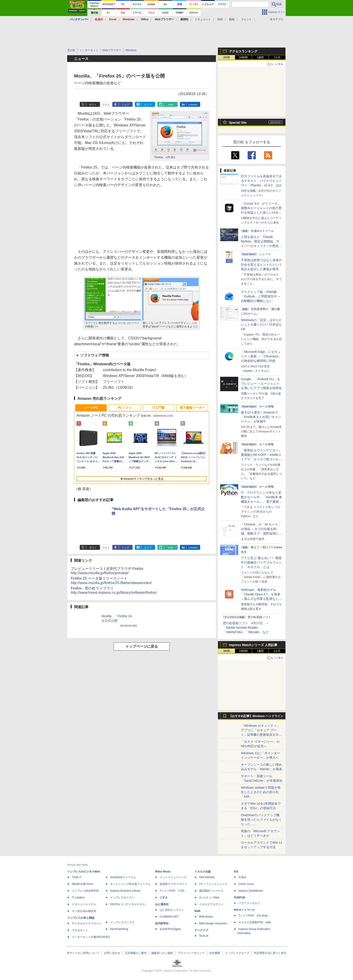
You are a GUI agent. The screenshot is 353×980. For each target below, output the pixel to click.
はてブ (148, 105)
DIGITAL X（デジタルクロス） (129, 904)
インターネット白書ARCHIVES (91, 937)
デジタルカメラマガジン (87, 923)
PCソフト (125, 408)
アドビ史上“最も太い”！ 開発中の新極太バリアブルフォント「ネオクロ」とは (261, 562)
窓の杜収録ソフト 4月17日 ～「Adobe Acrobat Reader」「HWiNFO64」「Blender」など (246, 628)
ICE (236, 872)
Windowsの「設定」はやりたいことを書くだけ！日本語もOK (261, 324)
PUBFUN (240, 898)
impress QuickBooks (251, 891)
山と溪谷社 (162, 904)
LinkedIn (193, 105)
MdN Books (206, 917)
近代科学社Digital (170, 929)
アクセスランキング (243, 51)
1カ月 (277, 57)
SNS (220, 19)
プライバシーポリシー (191, 953)
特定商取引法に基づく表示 (270, 953)
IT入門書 (158, 408)
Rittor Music (163, 872)
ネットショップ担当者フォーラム (130, 884)
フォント (246, 19)
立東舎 (164, 898)
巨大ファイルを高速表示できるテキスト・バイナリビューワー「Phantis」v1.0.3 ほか (261, 181)
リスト (106, 105)
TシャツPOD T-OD (172, 891)
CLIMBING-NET (169, 917)
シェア (126, 105)
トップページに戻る (142, 646)
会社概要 (215, 953)
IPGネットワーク (244, 910)
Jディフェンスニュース (213, 884)
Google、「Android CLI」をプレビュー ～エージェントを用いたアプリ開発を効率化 (261, 384)
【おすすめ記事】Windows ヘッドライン (256, 716)
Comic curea (246, 884)
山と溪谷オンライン (172, 910)
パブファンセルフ (249, 903)
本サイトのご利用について (83, 953)
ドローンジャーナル (84, 904)
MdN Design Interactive (213, 923)
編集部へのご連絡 (162, 953)
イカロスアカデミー (211, 904)
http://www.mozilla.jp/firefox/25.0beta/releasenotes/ (111, 583)
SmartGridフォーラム (123, 877)
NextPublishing (119, 929)
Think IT (77, 877)
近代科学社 (162, 923)
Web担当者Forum (83, 884)
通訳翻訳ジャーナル (211, 891)
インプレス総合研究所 (85, 891)
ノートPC (91, 408)
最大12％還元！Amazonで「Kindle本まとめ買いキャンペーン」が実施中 (261, 417)
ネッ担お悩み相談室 (84, 911)
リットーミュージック (173, 877)
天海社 (242, 877)
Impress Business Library (125, 891)
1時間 (227, 57)
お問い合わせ (112, 953)
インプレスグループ (237, 953)
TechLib (204, 936)
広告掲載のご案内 (136, 953)
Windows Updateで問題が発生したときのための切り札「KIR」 (261, 792)
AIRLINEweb (207, 877)
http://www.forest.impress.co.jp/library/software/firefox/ (114, 593)
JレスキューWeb (209, 898)
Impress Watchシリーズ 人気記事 (253, 645)
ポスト (93, 105)
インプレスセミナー (122, 898)
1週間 (260, 57)
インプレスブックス (122, 922)
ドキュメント (203, 19)
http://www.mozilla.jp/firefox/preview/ (100, 573)
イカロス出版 (203, 872)
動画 (232, 19)
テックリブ (201, 930)
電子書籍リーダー (192, 408)
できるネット (80, 930)
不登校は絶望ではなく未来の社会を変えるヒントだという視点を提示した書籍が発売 (261, 265)
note (171, 105)
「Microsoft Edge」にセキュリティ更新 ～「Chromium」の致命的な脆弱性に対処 (261, 356)
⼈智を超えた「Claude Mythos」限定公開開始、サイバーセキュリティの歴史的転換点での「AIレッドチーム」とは (261, 246)
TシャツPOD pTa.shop (253, 916)
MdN (197, 911)
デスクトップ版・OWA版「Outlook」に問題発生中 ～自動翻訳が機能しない (261, 296)
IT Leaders (78, 898)
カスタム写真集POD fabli (255, 922)
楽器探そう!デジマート (173, 884)
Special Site (238, 123)
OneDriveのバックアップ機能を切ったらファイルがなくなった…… (261, 820)
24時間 (243, 57)
